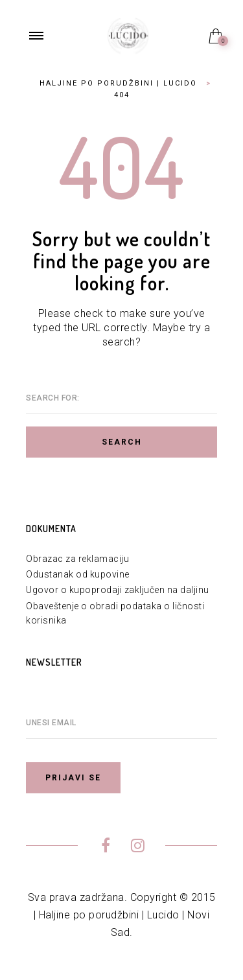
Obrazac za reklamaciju (77, 559)
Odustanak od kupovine (78, 574)
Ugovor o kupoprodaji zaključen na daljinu (118, 590)
